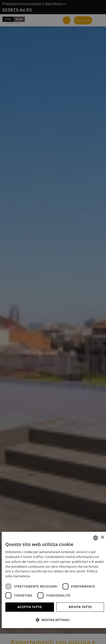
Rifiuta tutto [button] (80, 607)
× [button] (102, 538)
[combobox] (96, 538)
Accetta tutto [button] (30, 607)
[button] (55, 620)
